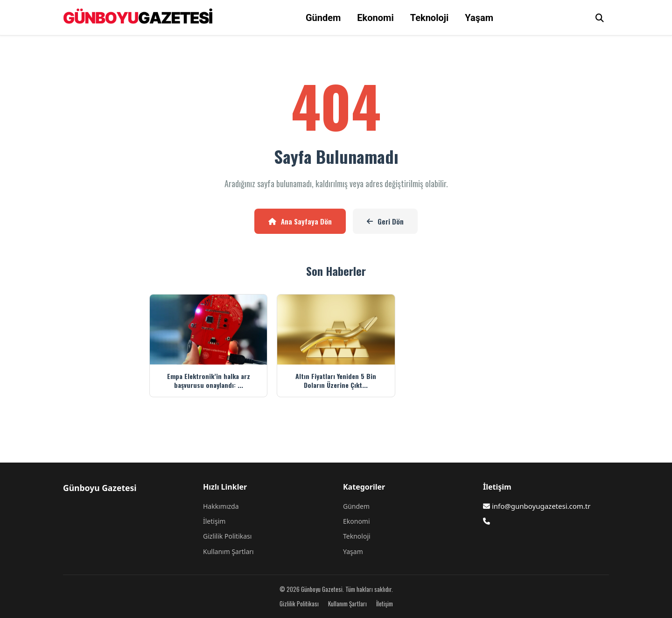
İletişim (214, 521)
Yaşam (479, 18)
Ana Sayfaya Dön (300, 221)
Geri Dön (385, 221)
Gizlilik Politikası (227, 536)
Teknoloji (430, 18)
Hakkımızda (221, 506)
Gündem (323, 18)
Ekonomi (375, 18)
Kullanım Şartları (228, 551)
